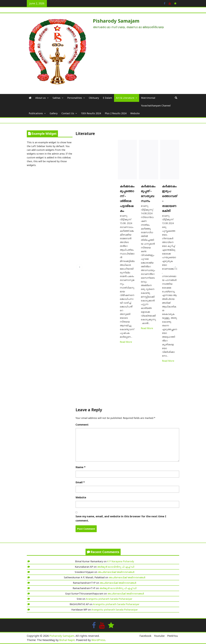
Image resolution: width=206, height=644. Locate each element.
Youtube (159, 636)
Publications (36, 113)
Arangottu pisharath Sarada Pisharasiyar (109, 599)
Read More (126, 342)
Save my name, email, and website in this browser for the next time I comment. (121, 518)
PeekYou (173, 636)
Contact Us (68, 113)
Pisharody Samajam (116, 21)
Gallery (54, 113)
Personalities (75, 98)
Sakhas (56, 98)
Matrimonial (148, 98)
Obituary (94, 98)
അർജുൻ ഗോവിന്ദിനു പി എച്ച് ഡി (116, 567)
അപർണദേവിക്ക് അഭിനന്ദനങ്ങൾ (116, 572)
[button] (79, 267)
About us (41, 98)
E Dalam (107, 98)
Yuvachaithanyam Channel (156, 106)
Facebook (145, 636)
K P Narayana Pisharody (121, 561)
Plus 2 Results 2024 (116, 113)
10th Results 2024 (91, 113)
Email (80, 482)
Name (81, 467)
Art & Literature (125, 98)
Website (135, 113)
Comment (82, 425)
